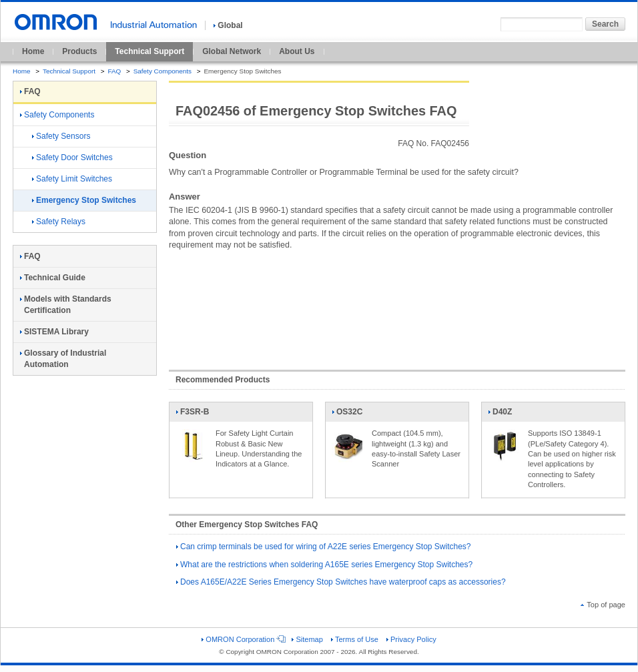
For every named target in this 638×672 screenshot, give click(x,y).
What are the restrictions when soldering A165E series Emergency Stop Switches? (324, 565)
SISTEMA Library (54, 332)
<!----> (397, 304)
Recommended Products (223, 380)
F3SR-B (192, 414)
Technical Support (149, 51)
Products (79, 51)
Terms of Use (355, 639)
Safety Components (163, 71)
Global (228, 25)
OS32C (348, 414)
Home (33, 51)
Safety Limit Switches (72, 179)
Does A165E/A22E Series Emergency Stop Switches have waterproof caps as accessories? (341, 582)
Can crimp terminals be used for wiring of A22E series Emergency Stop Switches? (324, 547)
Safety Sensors (61, 136)
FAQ (114, 71)
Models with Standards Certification (66, 305)
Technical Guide (53, 278)
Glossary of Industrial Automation (63, 359)
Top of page (603, 605)
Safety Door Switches (72, 157)
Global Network (232, 51)
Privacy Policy (411, 639)
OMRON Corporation (243, 639)
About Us (297, 51)
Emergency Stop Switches (84, 200)
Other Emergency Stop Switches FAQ (247, 525)
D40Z (505, 414)
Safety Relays (59, 222)
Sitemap (307, 639)
